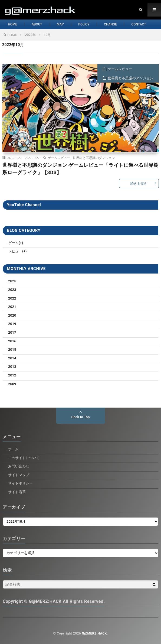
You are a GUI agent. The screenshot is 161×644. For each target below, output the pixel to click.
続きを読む (139, 183)
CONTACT (146, 24)
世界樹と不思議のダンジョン (131, 78)
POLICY (86, 24)
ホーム (13, 449)
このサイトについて (24, 458)
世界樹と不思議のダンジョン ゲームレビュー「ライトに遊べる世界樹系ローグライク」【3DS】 (80, 169)
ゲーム (13, 243)
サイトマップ (19, 475)
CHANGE (115, 24)
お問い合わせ (19, 466)
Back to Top (80, 417)
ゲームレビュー (120, 69)
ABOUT (34, 24)
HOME (7, 24)
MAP (60, 24)
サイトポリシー (20, 483)
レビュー (15, 251)
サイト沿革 (17, 492)
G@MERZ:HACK (94, 633)
